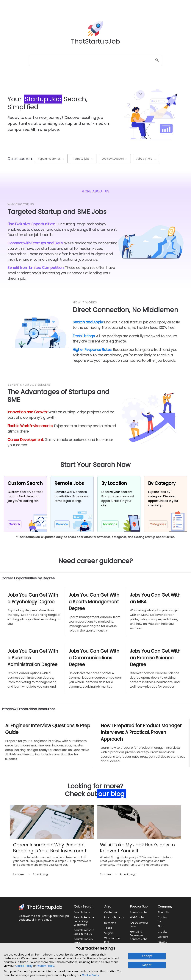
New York (110, 923)
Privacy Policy (45, 966)
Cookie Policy (24, 966)
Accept (147, 956)
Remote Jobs (139, 912)
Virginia (109, 933)
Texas (108, 928)
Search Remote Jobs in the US (84, 932)
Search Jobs (82, 912)
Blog (161, 926)
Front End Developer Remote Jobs (139, 935)
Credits (162, 932)
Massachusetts (114, 917)
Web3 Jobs (137, 917)
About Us (164, 912)
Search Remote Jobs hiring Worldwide (84, 921)
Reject (147, 965)
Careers (163, 937)
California (111, 912)
